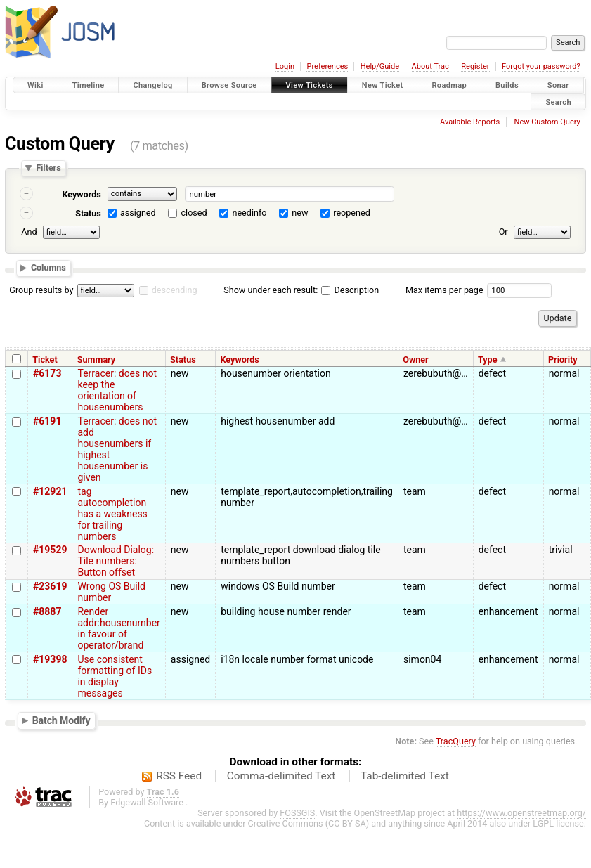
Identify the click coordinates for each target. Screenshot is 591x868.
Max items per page (444, 290)
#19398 (50, 659)
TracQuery (456, 741)
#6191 (47, 421)
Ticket (45, 359)
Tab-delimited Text (405, 776)
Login (285, 66)
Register (475, 66)
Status (88, 213)
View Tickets (310, 85)
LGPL (543, 823)
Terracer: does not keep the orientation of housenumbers (117, 390)
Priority (563, 359)
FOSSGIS (297, 813)
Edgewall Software (147, 802)
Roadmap (449, 85)
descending (175, 290)
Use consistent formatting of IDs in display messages (115, 676)
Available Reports (470, 122)
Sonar (558, 85)
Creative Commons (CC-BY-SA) (309, 823)
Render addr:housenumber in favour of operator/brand (118, 628)
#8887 (47, 611)
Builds (507, 85)
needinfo (249, 213)
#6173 (47, 373)
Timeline (89, 85)
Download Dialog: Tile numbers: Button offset (116, 561)
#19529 (50, 550)
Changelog (152, 85)
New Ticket (383, 85)
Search (558, 102)
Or (504, 232)
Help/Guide (380, 66)
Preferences (327, 66)
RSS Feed (179, 776)
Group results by (41, 290)
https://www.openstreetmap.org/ (521, 813)
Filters (48, 168)
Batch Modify (61, 720)
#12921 (50, 491)
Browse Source (229, 85)
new (300, 213)
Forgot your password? (541, 66)
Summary (96, 359)
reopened (352, 213)
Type (488, 359)
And (29, 232)
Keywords (81, 194)
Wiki (35, 85)
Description (350, 290)
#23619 (50, 586)
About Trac (430, 66)
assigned (138, 213)
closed (194, 213)
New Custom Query (547, 122)
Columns (48, 267)
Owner (415, 359)
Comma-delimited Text (281, 776)
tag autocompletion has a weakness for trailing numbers (112, 514)
